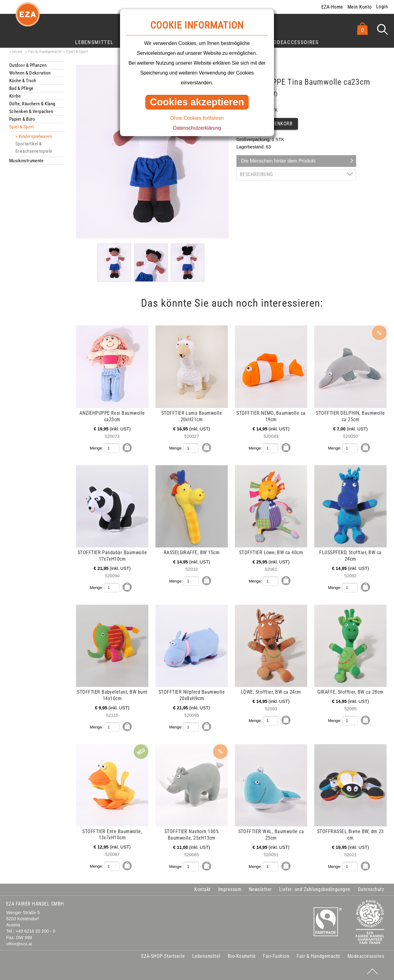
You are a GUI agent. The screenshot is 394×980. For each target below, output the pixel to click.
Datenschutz (371, 889)
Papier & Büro (22, 119)
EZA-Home (332, 7)
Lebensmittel (94, 42)
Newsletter (260, 889)
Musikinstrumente (26, 161)
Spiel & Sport (77, 52)
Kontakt (202, 889)
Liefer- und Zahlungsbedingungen (315, 889)
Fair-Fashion (276, 956)
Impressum (230, 889)
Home (17, 52)
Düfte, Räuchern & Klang (32, 104)
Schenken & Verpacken (31, 111)
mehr (10, 329)
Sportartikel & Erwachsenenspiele (34, 147)
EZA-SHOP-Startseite (163, 956)
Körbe (15, 96)
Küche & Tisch (23, 81)
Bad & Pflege (21, 88)
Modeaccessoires (294, 42)
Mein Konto (360, 7)
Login (382, 7)
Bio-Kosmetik (242, 956)
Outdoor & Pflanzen (28, 65)
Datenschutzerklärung (197, 128)
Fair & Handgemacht (45, 52)
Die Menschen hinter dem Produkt (278, 161)
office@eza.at (19, 943)
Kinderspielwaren (35, 136)
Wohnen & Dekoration (30, 73)
